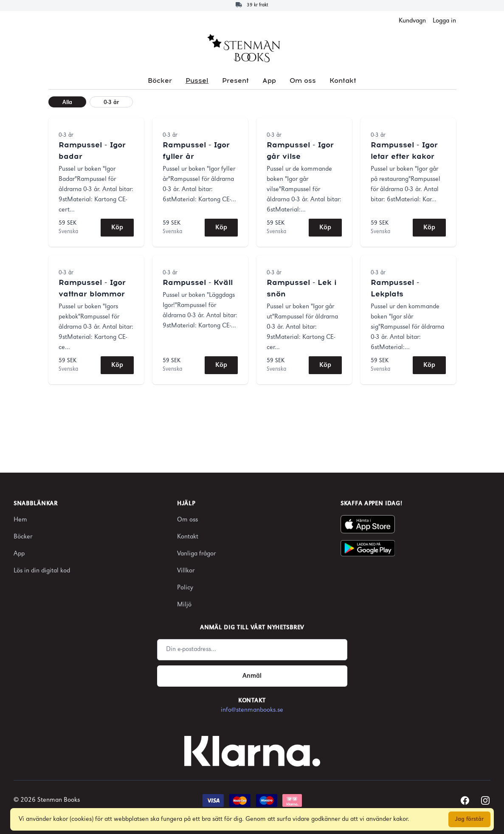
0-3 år (111, 103)
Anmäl (252, 676)
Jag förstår (469, 819)
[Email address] (252, 650)
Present (235, 81)
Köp (117, 228)
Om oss (303, 81)
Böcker (160, 81)
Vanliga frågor (196, 554)
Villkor (186, 571)
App (269, 81)
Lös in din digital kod (42, 571)
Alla (67, 103)
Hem (20, 520)
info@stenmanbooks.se (252, 710)
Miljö (184, 605)
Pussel (197, 81)
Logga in (444, 21)
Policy (185, 588)
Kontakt (343, 81)
